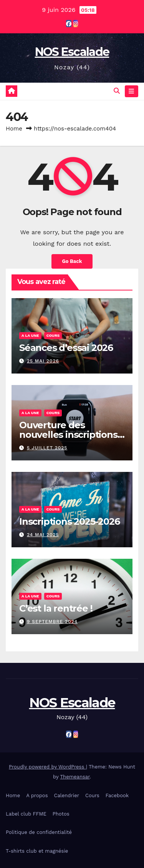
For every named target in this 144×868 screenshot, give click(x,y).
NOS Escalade (72, 52)
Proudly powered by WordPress (47, 767)
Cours (53, 335)
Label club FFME (26, 814)
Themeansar (75, 777)
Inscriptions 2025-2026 (70, 521)
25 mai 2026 (43, 361)
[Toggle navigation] (132, 91)
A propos (37, 795)
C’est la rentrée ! (56, 608)
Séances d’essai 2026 (66, 348)
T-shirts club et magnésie (37, 851)
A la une (30, 335)
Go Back (72, 261)
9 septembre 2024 (52, 622)
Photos (61, 814)
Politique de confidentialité (39, 832)
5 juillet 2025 (47, 448)
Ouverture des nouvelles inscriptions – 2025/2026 (71, 435)
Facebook (117, 795)
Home (14, 129)
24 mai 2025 (43, 535)
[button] (117, 91)
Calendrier (66, 795)
